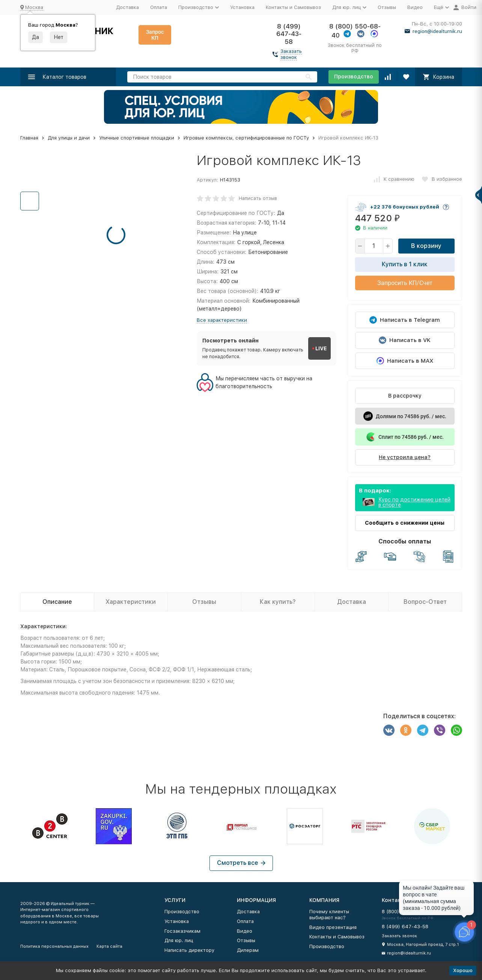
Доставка (127, 7)
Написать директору (189, 950)
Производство (354, 77)
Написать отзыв (258, 198)
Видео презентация (333, 927)
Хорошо (463, 970)
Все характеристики (222, 320)
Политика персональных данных (54, 946)
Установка (242, 7)
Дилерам (248, 950)
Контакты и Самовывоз (293, 7)
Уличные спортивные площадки (137, 138)
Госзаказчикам (182, 931)
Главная (29, 138)
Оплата (159, 7)
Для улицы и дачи (69, 138)
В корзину (426, 246)
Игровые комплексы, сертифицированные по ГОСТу (246, 138)
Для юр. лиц (179, 940)
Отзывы (387, 7)
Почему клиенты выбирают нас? (329, 915)
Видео (415, 7)
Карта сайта (109, 946)
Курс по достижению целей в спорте (414, 502)
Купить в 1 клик (405, 264)
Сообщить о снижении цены (405, 523)
